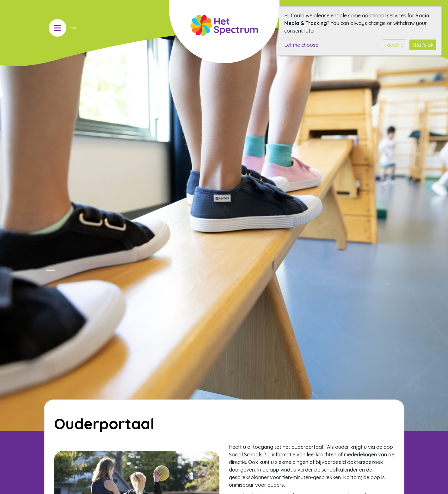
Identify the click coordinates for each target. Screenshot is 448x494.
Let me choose (301, 45)
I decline (394, 45)
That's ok (423, 45)
